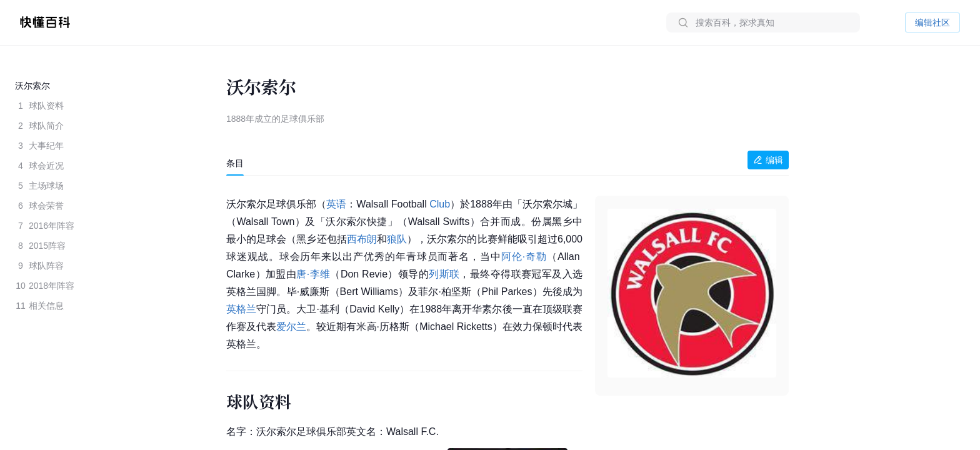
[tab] (235, 163)
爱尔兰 (291, 327)
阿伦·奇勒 (524, 257)
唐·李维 (313, 274)
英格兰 (241, 309)
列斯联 (444, 274)
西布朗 (362, 239)
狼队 (397, 239)
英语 (336, 204)
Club (440, 204)
